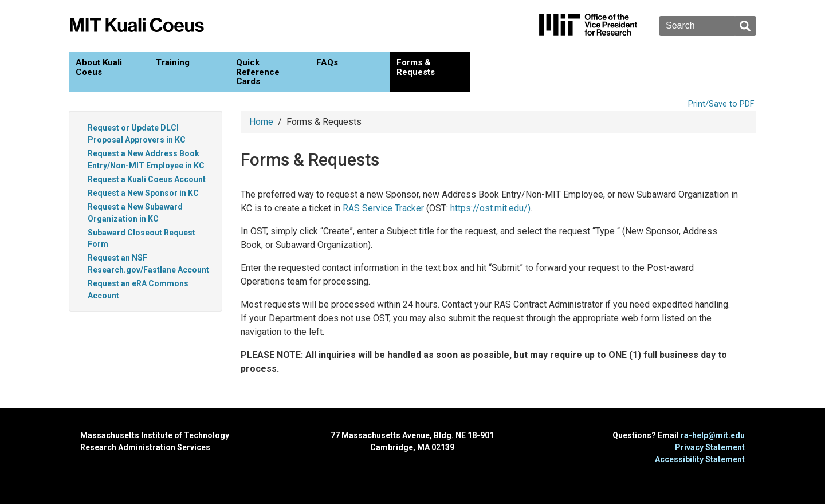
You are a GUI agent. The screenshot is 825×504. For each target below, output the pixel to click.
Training (173, 62)
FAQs (327, 62)
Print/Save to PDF (721, 104)
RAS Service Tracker (383, 208)
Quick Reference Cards (258, 72)
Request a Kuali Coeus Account (147, 179)
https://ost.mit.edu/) (490, 208)
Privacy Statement (710, 447)
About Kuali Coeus (99, 67)
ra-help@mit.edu (713, 435)
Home (261, 122)
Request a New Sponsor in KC (143, 193)
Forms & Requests (416, 67)
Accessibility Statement (700, 459)
